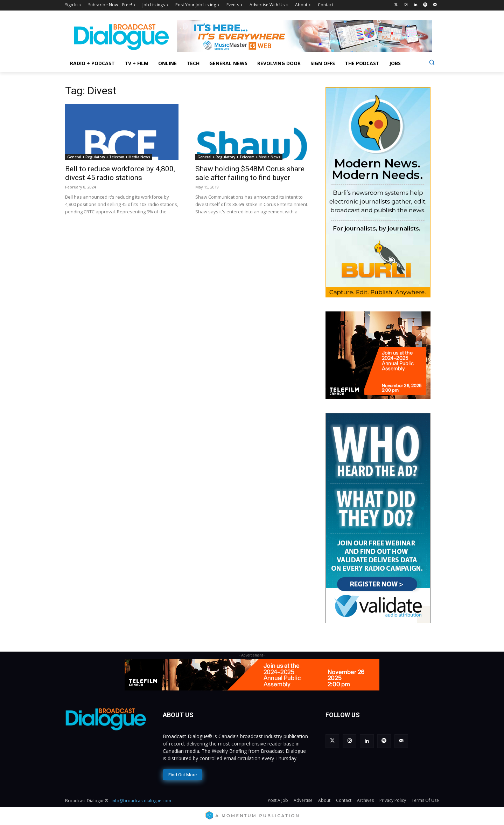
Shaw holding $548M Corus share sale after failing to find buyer (250, 173)
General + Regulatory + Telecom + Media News (109, 157)
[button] (432, 62)
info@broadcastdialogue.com (141, 801)
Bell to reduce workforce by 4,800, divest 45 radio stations (120, 173)
